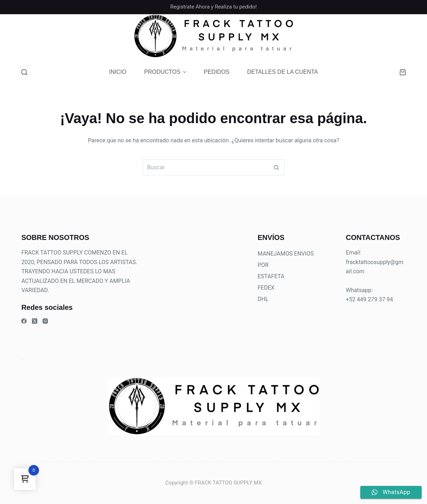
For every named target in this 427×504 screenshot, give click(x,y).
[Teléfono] (376, 36)
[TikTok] (390, 36)
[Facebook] (349, 36)
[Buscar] (24, 72)
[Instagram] (363, 36)
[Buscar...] (206, 167)
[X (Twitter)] (35, 321)
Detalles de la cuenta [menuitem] (282, 72)
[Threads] (403, 36)
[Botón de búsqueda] (277, 167)
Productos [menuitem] (166, 72)
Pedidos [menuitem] (217, 72)
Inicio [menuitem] (118, 72)
